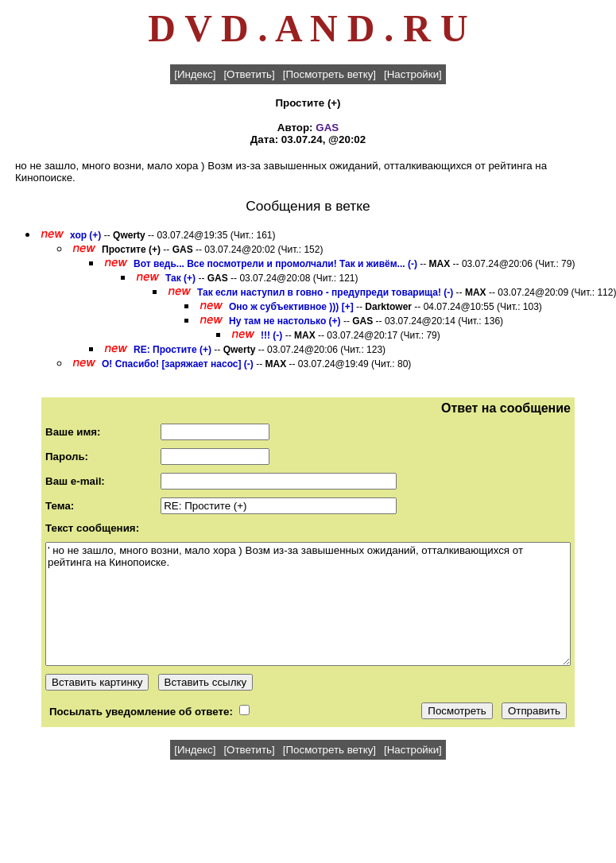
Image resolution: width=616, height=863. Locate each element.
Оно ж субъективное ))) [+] (291, 307)
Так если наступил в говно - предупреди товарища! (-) (325, 292)
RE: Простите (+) (172, 350)
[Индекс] (195, 74)
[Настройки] (413, 74)
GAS (327, 128)
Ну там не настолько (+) (285, 321)
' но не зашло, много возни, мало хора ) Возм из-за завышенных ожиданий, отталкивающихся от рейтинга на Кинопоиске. (308, 604)
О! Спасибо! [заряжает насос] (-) (178, 364)
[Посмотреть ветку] (329, 74)
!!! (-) (271, 335)
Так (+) (180, 278)
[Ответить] (249, 74)
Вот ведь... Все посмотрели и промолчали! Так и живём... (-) (275, 264)
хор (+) (85, 235)
